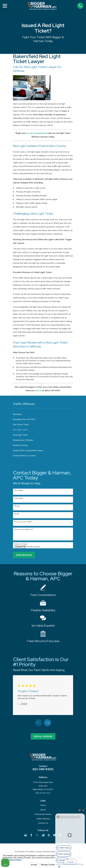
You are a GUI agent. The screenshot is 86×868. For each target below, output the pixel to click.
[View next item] (48, 723)
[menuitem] (43, 414)
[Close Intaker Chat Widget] (83, 810)
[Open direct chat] (79, 810)
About (43, 810)
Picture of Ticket (21, 544)
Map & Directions (43, 793)
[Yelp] (49, 835)
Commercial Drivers (43, 814)
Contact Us (43, 823)
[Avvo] (43, 835)
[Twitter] (37, 835)
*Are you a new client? (23, 522)
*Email (17, 514)
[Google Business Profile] (26, 835)
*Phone (17, 506)
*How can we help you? (24, 530)
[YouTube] (55, 835)
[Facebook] (31, 835)
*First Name (19, 490)
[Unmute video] (70, 835)
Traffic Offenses (43, 819)
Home (43, 806)
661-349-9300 (43, 769)
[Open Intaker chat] (59, 867)
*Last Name (19, 498)
